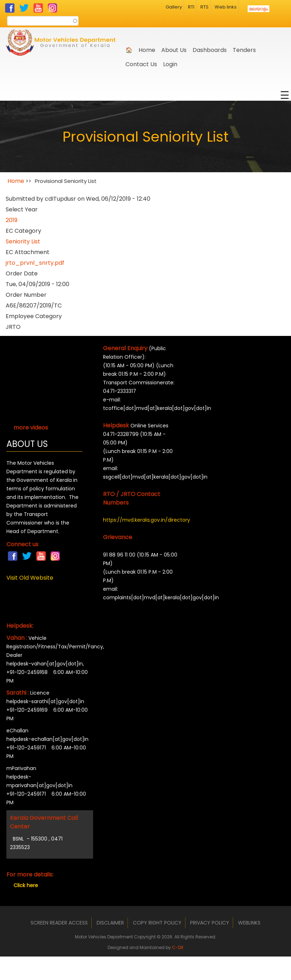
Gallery (174, 7)
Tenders (244, 50)
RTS (204, 7)
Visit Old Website (30, 578)
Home (147, 50)
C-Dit (178, 947)
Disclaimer (110, 923)
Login (170, 64)
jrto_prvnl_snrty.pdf (35, 263)
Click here (26, 885)
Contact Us (141, 64)
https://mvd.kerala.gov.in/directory (141, 520)
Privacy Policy (210, 923)
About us (174, 50)
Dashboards (210, 50)
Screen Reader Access (59, 923)
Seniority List (23, 241)
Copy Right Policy (157, 923)
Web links (226, 7)
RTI (191, 7)
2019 (12, 220)
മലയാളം (258, 9)
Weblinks (249, 923)
